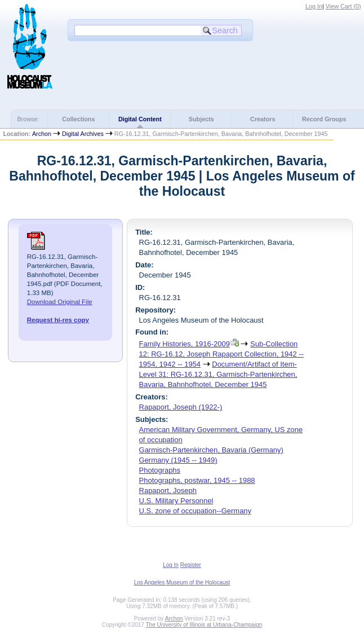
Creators (263, 119)
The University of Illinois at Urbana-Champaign (204, 625)
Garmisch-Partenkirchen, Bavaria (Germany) (211, 450)
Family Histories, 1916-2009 (185, 344)
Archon (42, 134)
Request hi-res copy (58, 320)
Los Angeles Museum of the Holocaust (182, 582)
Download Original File (60, 302)
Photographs (160, 470)
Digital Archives (83, 134)
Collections (78, 119)
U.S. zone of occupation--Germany (195, 511)
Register (191, 565)
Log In (314, 6)
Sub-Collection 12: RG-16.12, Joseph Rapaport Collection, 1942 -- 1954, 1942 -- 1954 (221, 354)
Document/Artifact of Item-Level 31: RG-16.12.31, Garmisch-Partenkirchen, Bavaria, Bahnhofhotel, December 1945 (218, 374)
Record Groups (324, 119)
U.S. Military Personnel (176, 501)
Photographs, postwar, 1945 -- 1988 (197, 480)
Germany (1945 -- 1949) (178, 460)
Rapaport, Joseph (168, 490)
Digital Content (140, 119)
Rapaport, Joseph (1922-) (181, 407)
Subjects (201, 119)
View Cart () (343, 6)
